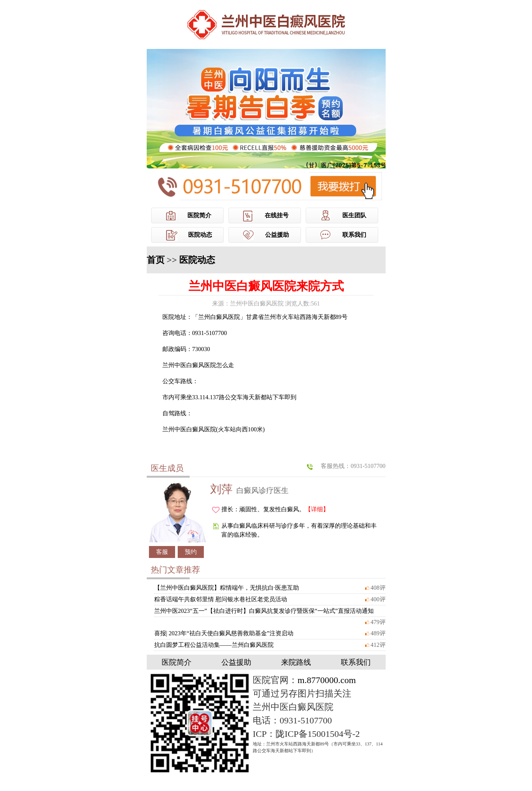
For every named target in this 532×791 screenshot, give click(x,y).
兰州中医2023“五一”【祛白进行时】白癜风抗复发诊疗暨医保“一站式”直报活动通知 (264, 611)
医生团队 (354, 215)
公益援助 (277, 235)
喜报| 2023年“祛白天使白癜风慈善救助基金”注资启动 (224, 633)
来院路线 (296, 662)
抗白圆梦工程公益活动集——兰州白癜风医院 (214, 645)
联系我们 (354, 235)
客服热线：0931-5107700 (353, 466)
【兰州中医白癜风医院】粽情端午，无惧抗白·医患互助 (227, 588)
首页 (156, 260)
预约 (191, 552)
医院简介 (199, 215)
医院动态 (200, 235)
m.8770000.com (327, 680)
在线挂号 (277, 215)
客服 (162, 552)
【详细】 (317, 509)
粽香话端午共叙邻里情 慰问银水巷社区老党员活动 (221, 599)
